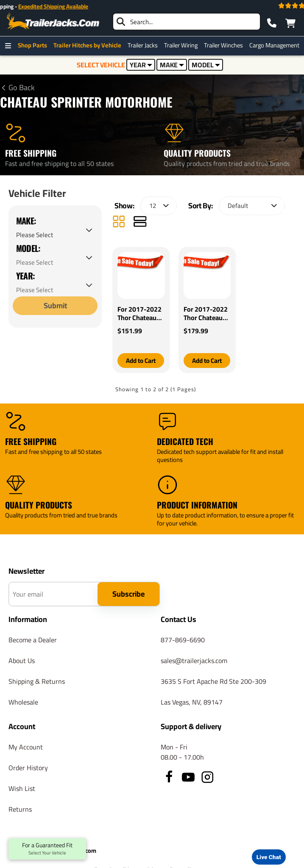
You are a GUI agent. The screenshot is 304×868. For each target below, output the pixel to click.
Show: (124, 207)
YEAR (141, 65)
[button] (141, 362)
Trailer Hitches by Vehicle (89, 45)
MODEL (206, 65)
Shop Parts (35, 45)
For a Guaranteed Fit (47, 849)
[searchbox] (187, 22)
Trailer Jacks (145, 45)
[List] (140, 224)
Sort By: (200, 207)
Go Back (22, 88)
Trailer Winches (226, 45)
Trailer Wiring (183, 45)
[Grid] (119, 224)
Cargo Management (276, 45)
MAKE (172, 65)
